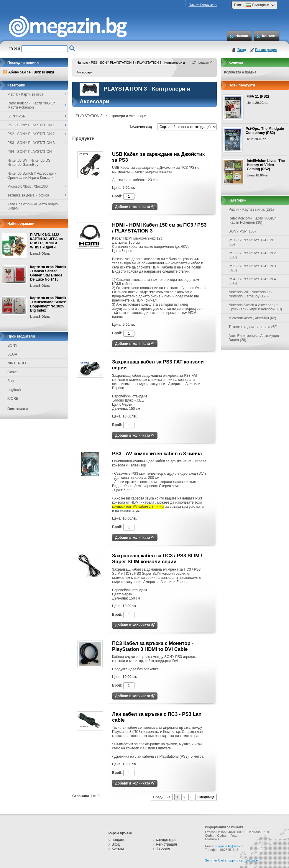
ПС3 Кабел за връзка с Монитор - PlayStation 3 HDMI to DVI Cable (153, 646)
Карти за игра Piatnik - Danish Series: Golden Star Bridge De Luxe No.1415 (48, 273)
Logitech (14, 390)
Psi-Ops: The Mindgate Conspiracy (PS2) (265, 131)
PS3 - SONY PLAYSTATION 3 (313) (252, 268)
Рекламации (166, 840)
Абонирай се (19, 72)
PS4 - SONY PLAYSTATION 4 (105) (252, 281)
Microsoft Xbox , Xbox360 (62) (252, 318)
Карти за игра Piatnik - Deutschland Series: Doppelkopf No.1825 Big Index (48, 304)
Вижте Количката (202, 5)
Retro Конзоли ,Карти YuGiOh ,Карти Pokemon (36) (253, 220)
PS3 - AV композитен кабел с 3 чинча (157, 454)
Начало (242, 36)
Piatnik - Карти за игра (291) (251, 209)
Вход (242, 50)
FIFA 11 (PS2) (258, 96)
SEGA (12, 354)
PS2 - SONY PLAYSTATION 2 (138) (252, 255)
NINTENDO (17, 363)
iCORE (13, 399)
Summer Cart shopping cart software (231, 860)
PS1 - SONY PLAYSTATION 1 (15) (252, 242)
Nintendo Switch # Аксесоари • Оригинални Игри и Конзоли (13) (255, 307)
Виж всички (44, 72)
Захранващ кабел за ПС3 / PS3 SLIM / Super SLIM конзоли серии (157, 559)
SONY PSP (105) (242, 231)
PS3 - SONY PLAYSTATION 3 (113, 63)
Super (12, 381)
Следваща (206, 797)
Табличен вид (140, 127)
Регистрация (266, 50)
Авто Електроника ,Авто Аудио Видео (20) (254, 338)
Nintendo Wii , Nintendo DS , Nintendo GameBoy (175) (251, 294)
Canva (13, 372)
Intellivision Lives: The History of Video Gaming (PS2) (266, 165)
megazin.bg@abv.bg (230, 846)
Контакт (269, 36)
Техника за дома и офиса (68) (253, 327)
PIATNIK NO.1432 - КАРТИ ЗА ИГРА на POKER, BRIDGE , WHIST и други (46, 241)
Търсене (163, 849)
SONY (12, 345)
